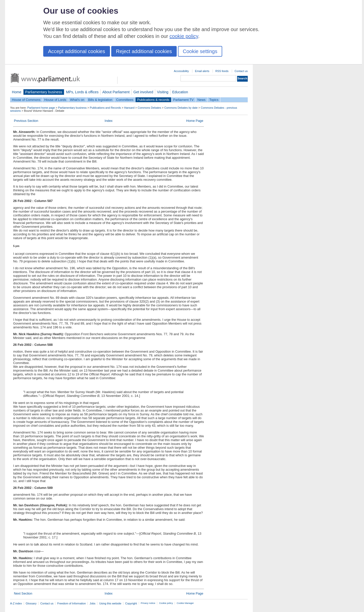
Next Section (23, 593)
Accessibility (181, 71)
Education (180, 92)
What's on (77, 100)
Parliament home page (41, 108)
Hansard (129, 108)
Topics (214, 100)
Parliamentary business (44, 92)
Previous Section (26, 121)
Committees (125, 100)
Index (109, 121)
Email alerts (202, 71)
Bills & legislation (100, 100)
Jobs (92, 603)
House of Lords (55, 100)
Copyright (131, 603)
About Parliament (116, 92)
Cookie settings (200, 51)
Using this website (110, 603)
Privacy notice (148, 603)
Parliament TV (183, 100)
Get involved (143, 92)
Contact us (241, 71)
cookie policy (184, 36)
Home (17, 92)
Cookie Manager (185, 603)
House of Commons (26, 100)
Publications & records (153, 100)
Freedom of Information (71, 603)
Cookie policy (166, 603)
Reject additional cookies (144, 51)
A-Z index (16, 603)
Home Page (195, 121)
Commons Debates (149, 108)
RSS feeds (222, 71)
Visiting (163, 92)
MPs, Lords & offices (82, 92)
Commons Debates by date (181, 108)
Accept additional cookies (77, 51)
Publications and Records (105, 108)
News (201, 100)
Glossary (31, 603)
